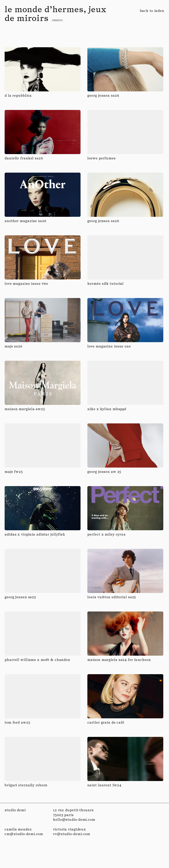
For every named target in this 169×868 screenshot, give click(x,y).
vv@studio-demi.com (72, 834)
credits (57, 20)
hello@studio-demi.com (74, 820)
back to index (152, 11)
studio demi (15, 810)
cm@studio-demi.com (24, 834)
